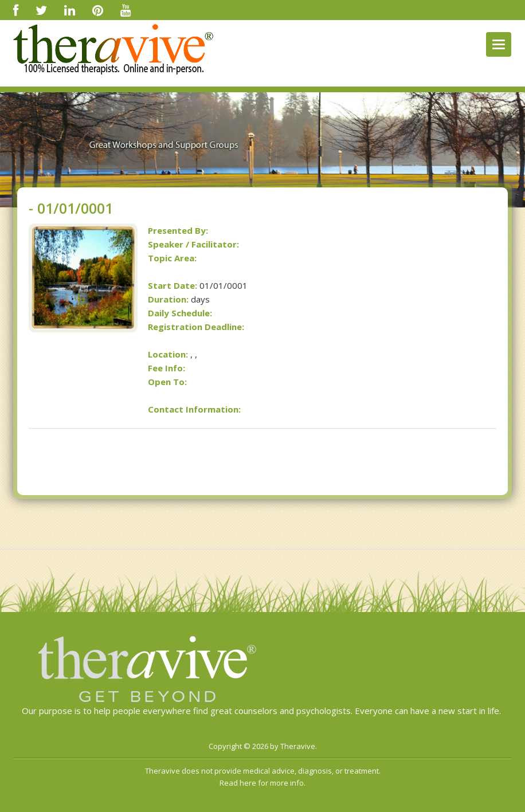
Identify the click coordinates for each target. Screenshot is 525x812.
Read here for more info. (262, 783)
